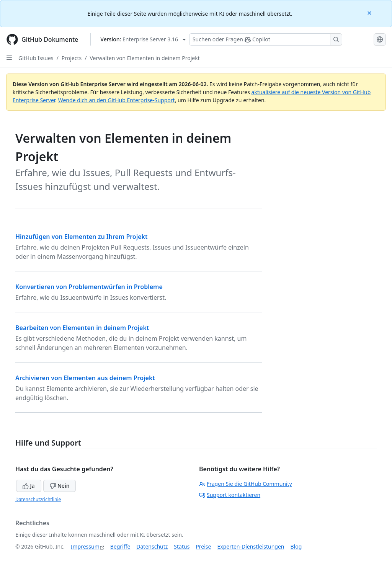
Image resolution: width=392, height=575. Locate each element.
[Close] (370, 12)
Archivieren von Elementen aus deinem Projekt (85, 378)
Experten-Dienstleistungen (251, 546)
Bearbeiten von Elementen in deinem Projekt (82, 328)
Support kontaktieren (230, 495)
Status (182, 546)
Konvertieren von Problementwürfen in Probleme (89, 287)
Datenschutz (152, 546)
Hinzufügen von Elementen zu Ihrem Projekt (82, 237)
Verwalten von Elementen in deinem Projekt (145, 58)
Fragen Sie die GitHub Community (246, 484)
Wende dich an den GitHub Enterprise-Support (117, 100)
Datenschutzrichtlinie (38, 499)
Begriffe (120, 546)
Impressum (85, 546)
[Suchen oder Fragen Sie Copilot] (266, 39)
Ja (29, 486)
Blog (296, 546)
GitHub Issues (36, 58)
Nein (60, 486)
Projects (72, 58)
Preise (203, 546)
